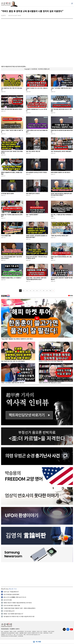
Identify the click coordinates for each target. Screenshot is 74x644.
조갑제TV (17, 629)
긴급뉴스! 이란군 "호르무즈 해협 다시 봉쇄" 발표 (12, 131)
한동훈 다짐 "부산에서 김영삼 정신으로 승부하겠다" (12, 215)
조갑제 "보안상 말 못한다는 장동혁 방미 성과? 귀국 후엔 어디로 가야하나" (61, 194)
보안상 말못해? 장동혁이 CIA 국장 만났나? (61, 172)
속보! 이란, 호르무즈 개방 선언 (33, 151)
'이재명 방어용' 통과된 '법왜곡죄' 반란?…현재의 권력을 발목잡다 (19, 608)
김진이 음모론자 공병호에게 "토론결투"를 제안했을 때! (62, 279)
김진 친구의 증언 (8, 600)
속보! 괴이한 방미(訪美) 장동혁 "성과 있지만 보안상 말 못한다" (11, 258)
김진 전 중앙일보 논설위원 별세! (11, 594)
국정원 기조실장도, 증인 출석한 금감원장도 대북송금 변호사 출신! (37, 236)
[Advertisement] (37, 574)
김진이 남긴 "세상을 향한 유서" (11, 592)
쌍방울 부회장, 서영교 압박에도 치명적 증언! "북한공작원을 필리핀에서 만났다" (36, 279)
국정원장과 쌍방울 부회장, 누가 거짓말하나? (11, 278)
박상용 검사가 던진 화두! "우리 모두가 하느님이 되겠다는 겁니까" (37, 258)
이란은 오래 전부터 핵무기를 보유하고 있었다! (12, 109)
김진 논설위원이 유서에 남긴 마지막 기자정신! (37, 172)
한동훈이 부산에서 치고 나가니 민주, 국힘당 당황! (37, 89)
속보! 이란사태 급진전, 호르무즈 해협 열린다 (61, 151)
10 (50, 291)
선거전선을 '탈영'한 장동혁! (8, 193)
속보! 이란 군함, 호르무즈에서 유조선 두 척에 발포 (61, 110)
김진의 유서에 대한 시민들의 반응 (12, 605)
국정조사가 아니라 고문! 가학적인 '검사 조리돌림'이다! (12, 152)
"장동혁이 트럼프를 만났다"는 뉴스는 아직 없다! (36, 110)
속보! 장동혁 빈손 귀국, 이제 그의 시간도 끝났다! (12, 89)
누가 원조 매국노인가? (9, 611)
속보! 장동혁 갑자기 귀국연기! (33, 193)
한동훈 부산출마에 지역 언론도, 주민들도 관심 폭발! (12, 173)
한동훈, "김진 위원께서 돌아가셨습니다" (13, 614)
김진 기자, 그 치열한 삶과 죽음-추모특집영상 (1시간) (62, 215)
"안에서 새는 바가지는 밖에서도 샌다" (60, 236)
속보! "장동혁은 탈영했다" (32, 215)
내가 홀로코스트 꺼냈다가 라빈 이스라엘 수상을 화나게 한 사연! (19, 616)
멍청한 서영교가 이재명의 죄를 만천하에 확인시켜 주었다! (18, 603)
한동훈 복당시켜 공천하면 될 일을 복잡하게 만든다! (62, 131)
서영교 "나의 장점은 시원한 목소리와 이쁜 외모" (61, 89)
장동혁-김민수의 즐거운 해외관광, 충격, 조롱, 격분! (61, 258)
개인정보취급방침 (5, 629)
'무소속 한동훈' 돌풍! (6, 236)
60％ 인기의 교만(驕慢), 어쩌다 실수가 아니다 (15, 597)
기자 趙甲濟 (12, 629)
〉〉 (53, 291)
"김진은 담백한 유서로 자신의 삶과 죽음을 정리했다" (37, 131)
